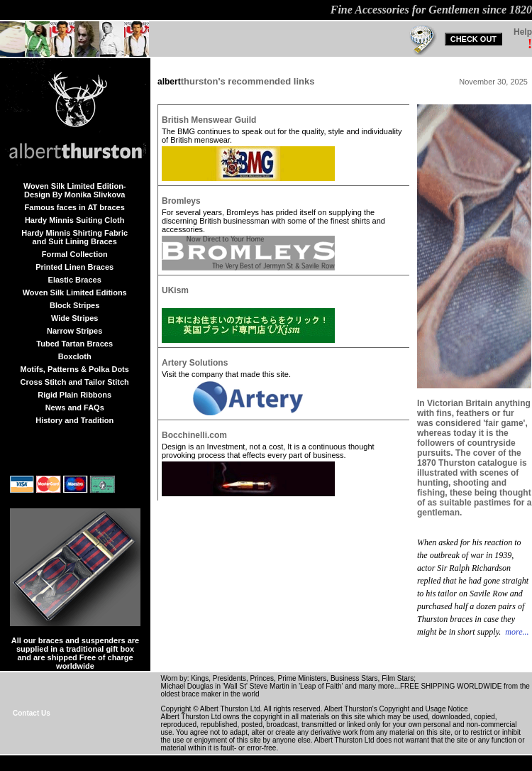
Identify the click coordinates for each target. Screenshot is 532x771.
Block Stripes (74, 305)
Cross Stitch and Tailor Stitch (75, 382)
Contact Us (32, 713)
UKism (175, 290)
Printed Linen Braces (74, 267)
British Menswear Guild (209, 120)
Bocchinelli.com (194, 435)
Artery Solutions (195, 363)
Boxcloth (75, 356)
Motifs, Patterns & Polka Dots (74, 369)
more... (516, 632)
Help (523, 32)
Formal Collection (75, 254)
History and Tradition (74, 420)
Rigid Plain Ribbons (74, 395)
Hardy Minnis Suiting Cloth (75, 220)
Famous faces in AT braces (75, 207)
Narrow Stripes (74, 331)
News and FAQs (75, 408)
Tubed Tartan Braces (74, 344)
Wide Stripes (75, 318)
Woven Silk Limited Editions (75, 292)
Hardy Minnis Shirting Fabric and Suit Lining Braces (74, 237)
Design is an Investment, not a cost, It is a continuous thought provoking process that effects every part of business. (268, 451)
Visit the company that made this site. (226, 374)
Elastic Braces (75, 280)
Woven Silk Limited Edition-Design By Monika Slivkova (75, 190)
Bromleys (181, 201)
